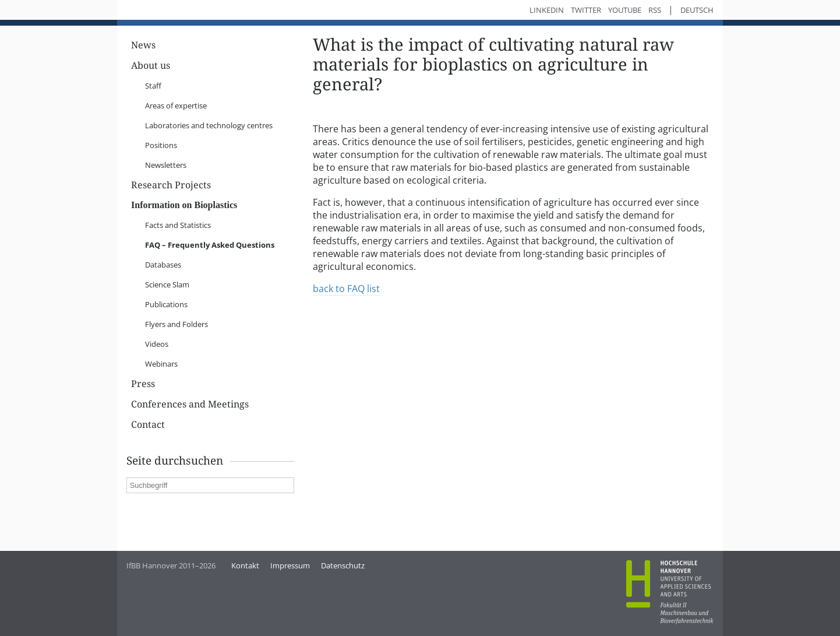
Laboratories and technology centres (209, 125)
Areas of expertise (176, 106)
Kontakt (245, 565)
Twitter (586, 10)
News (143, 45)
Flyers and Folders (177, 324)
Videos (157, 344)
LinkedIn (547, 10)
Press (143, 384)
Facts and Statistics (178, 225)
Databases (163, 265)
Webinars (161, 364)
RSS (655, 10)
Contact (148, 425)
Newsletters (166, 165)
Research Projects (171, 185)
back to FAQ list (346, 289)
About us (151, 66)
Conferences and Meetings (190, 404)
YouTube (625, 10)
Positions (161, 145)
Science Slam (167, 284)
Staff (153, 86)
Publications (166, 304)
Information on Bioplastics (184, 205)
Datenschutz (343, 565)
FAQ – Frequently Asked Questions (210, 245)
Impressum (290, 565)
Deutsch (697, 10)
